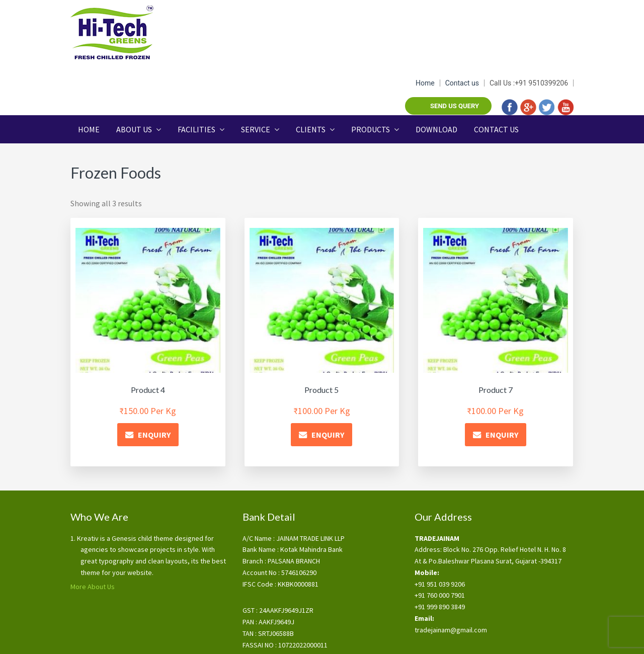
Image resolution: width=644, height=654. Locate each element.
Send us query (455, 40)
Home (425, 17)
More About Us (93, 537)
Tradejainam (121, 33)
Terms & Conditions (269, 638)
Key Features (324, 638)
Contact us (462, 17)
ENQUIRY (154, 385)
